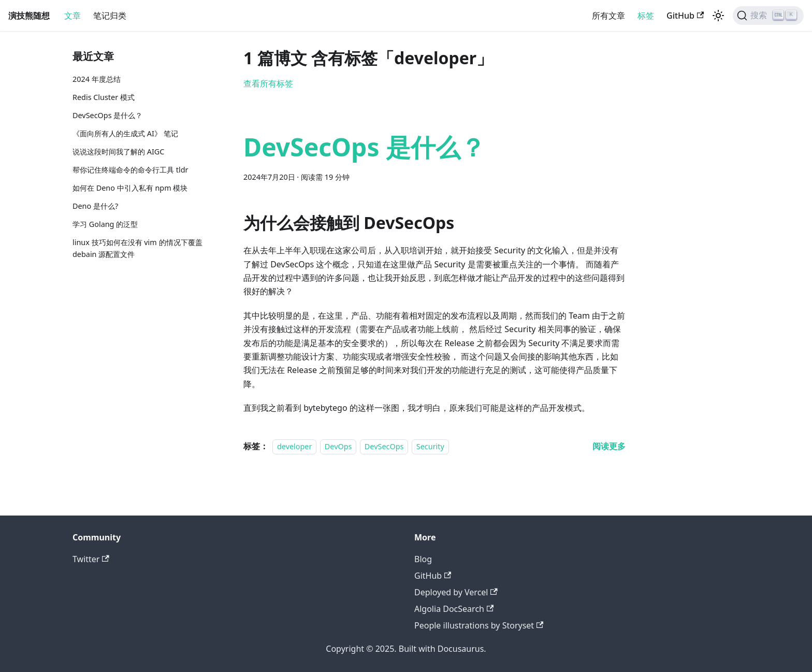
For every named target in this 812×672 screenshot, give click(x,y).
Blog (423, 559)
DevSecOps (384, 446)
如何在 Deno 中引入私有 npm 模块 (130, 188)
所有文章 (608, 16)
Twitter (91, 559)
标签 (646, 16)
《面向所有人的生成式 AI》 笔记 (125, 133)
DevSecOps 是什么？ (107, 115)
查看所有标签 (268, 83)
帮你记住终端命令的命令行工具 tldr (130, 170)
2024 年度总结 (97, 79)
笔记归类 (110, 16)
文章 (72, 16)
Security (430, 446)
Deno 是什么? (95, 206)
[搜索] (768, 16)
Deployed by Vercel (456, 592)
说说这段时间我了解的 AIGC (118, 152)
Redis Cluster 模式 (104, 97)
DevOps (338, 446)
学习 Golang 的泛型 (105, 224)
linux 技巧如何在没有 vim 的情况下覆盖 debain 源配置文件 (137, 248)
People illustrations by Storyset (479, 625)
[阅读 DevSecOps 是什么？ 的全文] (609, 446)
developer (294, 446)
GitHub (685, 16)
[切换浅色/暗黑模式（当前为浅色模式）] (718, 16)
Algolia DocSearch (454, 609)
